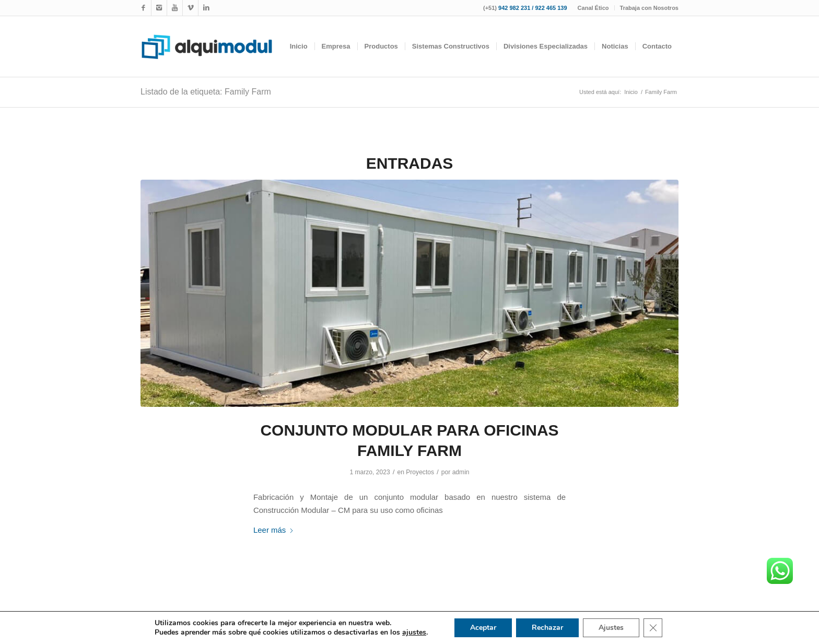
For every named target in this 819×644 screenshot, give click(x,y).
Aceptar (483, 628)
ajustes (414, 633)
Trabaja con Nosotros (649, 8)
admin (461, 472)
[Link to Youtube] (175, 8)
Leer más (274, 530)
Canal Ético (593, 8)
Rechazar (547, 628)
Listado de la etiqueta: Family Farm (206, 92)
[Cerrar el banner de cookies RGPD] (653, 628)
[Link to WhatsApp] (190, 8)
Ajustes (611, 628)
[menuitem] (594, 8)
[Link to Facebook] (143, 8)
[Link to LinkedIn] (206, 8)
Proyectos (420, 472)
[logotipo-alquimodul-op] (207, 46)
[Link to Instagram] (159, 8)
